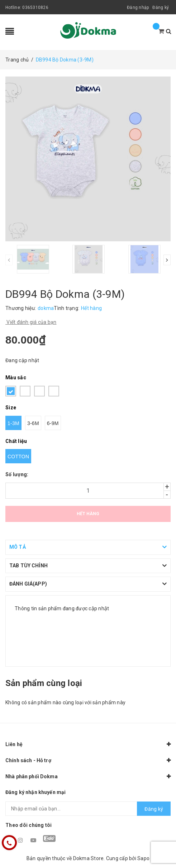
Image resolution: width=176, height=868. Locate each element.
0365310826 (35, 8)
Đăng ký (161, 8)
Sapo (143, 858)
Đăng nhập (138, 8)
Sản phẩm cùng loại (44, 683)
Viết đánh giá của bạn (31, 322)
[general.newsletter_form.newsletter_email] (88, 809)
